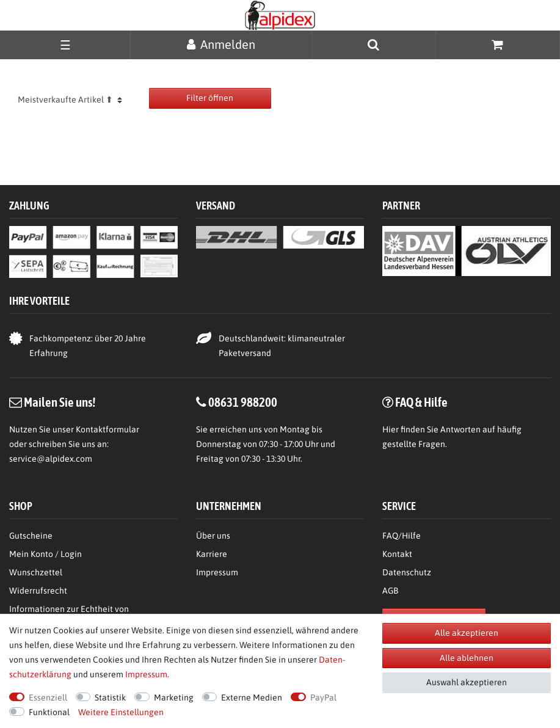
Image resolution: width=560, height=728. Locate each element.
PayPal (323, 697)
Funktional (49, 712)
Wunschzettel (36, 572)
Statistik (110, 697)
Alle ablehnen (467, 658)
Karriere (212, 554)
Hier (391, 429)
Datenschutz (407, 572)
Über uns (213, 536)
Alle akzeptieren (467, 633)
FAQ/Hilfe (402, 536)
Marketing (174, 697)
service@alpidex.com (51, 459)
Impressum (217, 572)
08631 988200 (243, 402)
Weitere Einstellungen (121, 712)
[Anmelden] (221, 44)
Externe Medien (252, 697)
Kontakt (397, 554)
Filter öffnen (210, 98)
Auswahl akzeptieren (467, 682)
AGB (390, 591)
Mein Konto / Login (45, 554)
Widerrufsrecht (38, 591)
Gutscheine (31, 536)
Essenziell (48, 697)
